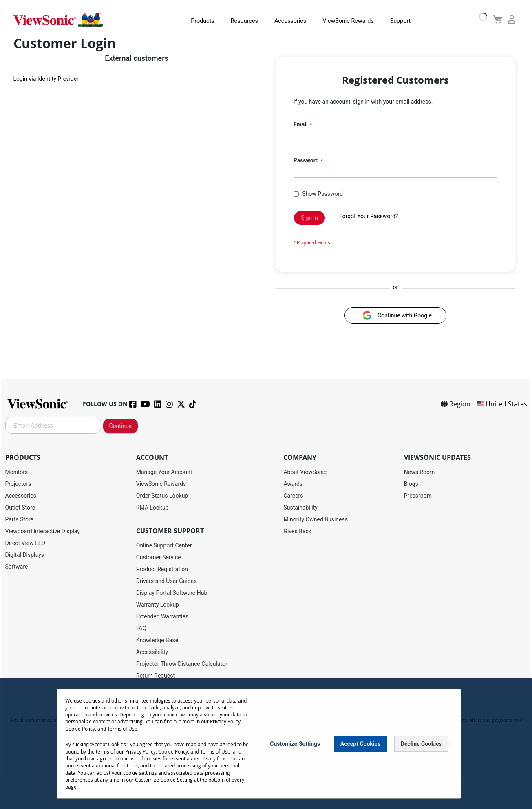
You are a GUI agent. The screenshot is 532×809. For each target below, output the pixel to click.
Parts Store (20, 519)
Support (387, 20)
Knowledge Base (157, 640)
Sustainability (300, 508)
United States (501, 404)
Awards (293, 484)
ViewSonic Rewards (336, 20)
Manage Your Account (164, 472)
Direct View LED (25, 543)
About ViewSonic (305, 472)
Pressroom (418, 496)
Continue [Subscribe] (121, 426)
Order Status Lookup (162, 496)
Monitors (17, 472)
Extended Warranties (162, 616)
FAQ (141, 628)
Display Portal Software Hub (172, 593)
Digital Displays (25, 555)
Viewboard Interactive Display (43, 531)
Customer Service (159, 557)
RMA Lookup (152, 508)
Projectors (18, 484)
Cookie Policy (80, 729)
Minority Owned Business (316, 519)
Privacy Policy (225, 722)
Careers (293, 496)
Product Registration (162, 569)
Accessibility (152, 652)
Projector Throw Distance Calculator (182, 664)
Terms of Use (122, 729)
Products (193, 20)
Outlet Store (20, 508)
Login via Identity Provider (46, 80)
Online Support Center (164, 545)
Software (17, 567)
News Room (419, 472)
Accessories (279, 20)
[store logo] (58, 20)
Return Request (156, 676)
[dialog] (266, 744)
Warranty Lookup (158, 605)
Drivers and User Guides (167, 581)
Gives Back (297, 531)
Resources (234, 20)
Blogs (411, 484)
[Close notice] (450, 744)
